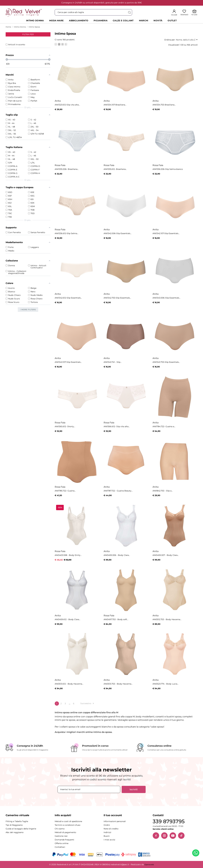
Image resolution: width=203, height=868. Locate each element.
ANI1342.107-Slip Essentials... (166, 233)
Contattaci (60, 847)
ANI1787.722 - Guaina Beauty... (118, 491)
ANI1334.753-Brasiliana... (164, 105)
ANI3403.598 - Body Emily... (68, 555)
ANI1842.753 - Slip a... (163, 491)
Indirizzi (107, 832)
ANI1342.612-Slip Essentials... (68, 298)
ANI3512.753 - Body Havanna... (167, 619)
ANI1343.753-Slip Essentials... (166, 362)
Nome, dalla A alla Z (187, 40)
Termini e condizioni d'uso (68, 825)
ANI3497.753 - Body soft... (116, 619)
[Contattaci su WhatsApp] (196, 853)
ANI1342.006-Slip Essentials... (118, 233)
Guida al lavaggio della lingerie (21, 829)
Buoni (107, 836)
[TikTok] (181, 836)
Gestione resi (61, 836)
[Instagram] (164, 836)
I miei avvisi (109, 840)
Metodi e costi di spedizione (68, 821)
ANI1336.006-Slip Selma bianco (168, 169)
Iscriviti (134, 789)
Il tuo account (113, 815)
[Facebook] (156, 836)
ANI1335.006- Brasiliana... (67, 169)
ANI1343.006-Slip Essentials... (166, 298)
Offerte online (62, 843)
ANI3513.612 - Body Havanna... (69, 684)
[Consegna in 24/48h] (36, 747)
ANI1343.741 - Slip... (113, 362)
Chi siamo (60, 829)
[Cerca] (129, 12)
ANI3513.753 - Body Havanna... (118, 684)
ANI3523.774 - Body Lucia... (166, 684)
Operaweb (149, 864)
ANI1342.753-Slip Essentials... (117, 298)
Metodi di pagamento (65, 832)
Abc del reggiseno (15, 832)
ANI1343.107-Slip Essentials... (68, 362)
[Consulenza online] (167, 748)
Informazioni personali (115, 821)
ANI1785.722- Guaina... (65, 491)
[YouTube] (173, 836)
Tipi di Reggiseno (14, 825)
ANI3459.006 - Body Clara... (117, 555)
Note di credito (111, 829)
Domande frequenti (64, 840)
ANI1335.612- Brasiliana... (115, 169)
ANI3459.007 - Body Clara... (166, 555)
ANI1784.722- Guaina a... (164, 426)
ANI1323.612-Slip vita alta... (67, 105)
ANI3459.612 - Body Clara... (68, 619)
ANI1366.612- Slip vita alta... (117, 426)
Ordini (107, 825)
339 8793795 (169, 821)
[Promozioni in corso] (101, 748)
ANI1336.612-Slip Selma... (67, 233)
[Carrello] (194, 12)
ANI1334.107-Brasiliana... (115, 105)
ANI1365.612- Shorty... (65, 426)
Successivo (87, 703)
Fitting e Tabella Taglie (17, 821)
